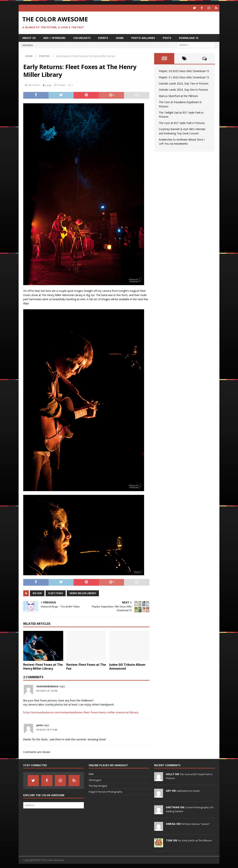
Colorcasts (82, 38)
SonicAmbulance (48, 686)
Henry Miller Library (83, 593)
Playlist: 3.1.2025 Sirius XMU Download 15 (184, 77)
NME (91, 774)
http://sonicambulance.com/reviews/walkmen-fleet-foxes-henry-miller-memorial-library (81, 712)
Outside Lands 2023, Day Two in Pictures (184, 83)
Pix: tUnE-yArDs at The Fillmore (195, 840)
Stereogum (95, 780)
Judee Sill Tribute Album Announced (127, 666)
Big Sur (37, 593)
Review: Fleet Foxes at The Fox (86, 666)
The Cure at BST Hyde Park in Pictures (182, 123)
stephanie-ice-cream (188, 790)
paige (49, 85)
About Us (29, 38)
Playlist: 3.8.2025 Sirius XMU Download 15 (184, 71)
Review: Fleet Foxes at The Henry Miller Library (43, 666)
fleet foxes (56, 593)
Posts (167, 38)
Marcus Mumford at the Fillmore (178, 96)
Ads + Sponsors (54, 38)
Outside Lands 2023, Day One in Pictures (183, 89)
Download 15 (189, 38)
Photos (62, 85)
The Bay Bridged (98, 786)
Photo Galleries (143, 38)
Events (103, 38)
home (120, 38)
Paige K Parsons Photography (106, 792)
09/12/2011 (34, 85)
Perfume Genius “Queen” (196, 824)
